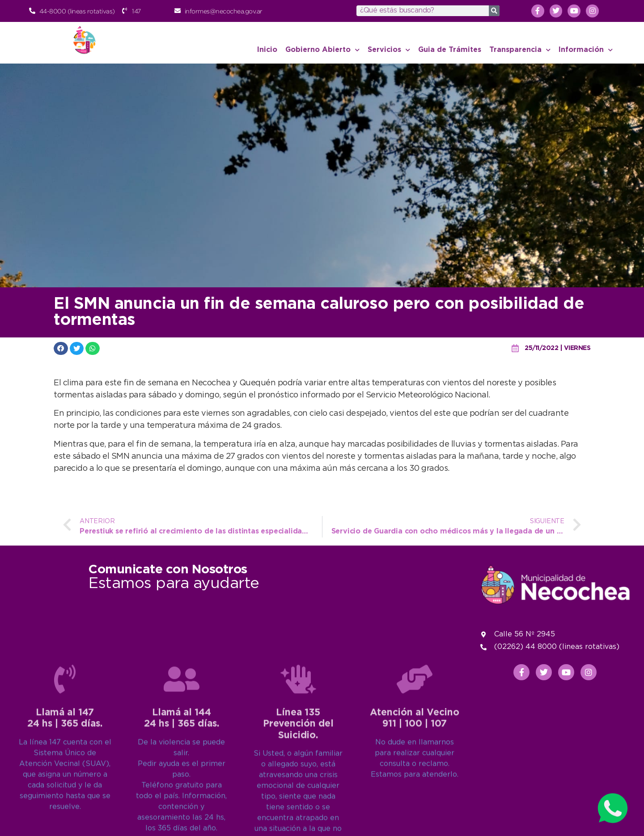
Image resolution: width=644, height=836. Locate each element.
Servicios (389, 50)
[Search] (494, 11)
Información (586, 50)
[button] (61, 348)
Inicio (267, 50)
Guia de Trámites (450, 50)
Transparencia (520, 50)
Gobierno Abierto (322, 50)
